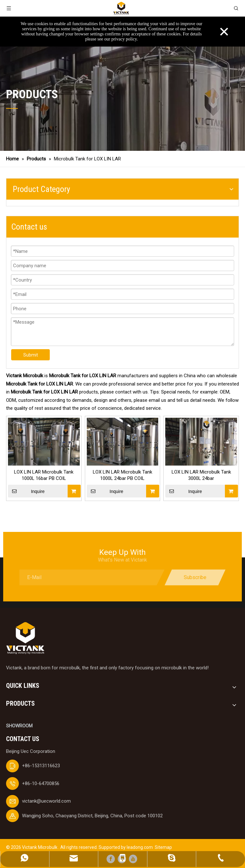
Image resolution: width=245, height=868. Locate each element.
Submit (31, 355)
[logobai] (25, 638)
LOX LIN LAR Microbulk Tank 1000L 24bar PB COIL (122, 475)
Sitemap (163, 847)
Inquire (26, 491)
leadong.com (140, 847)
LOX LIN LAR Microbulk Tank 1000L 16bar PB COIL (44, 475)
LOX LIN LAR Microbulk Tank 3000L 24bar (201, 475)
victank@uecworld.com (46, 801)
